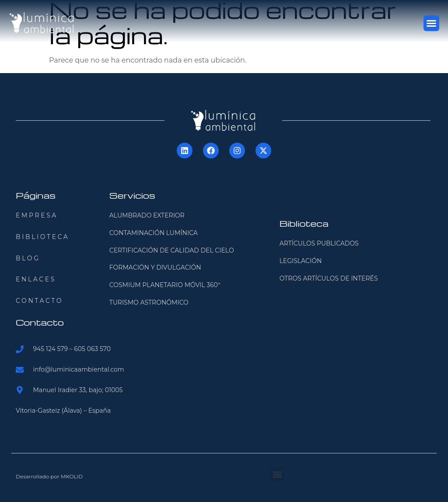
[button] (431, 23)
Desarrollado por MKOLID (49, 476)
